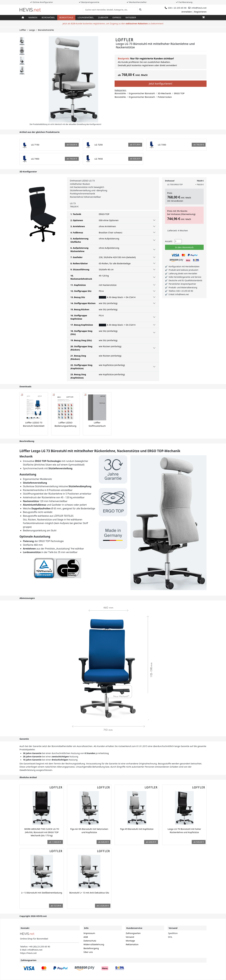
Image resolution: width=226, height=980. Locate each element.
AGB (86, 937)
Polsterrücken (165, 97)
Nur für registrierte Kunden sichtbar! (152, 58)
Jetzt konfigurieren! (160, 84)
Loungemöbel (86, 17)
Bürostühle (66, 17)
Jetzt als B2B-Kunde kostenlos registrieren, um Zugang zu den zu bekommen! (113, 23)
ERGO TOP (179, 93)
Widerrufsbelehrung (94, 944)
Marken (33, 17)
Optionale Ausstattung (35, 536)
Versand (130, 937)
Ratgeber (131, 17)
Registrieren (200, 12)
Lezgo (32, 30)
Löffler (23, 30)
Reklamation (132, 944)
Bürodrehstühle (46, 30)
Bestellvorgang (91, 948)
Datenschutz (90, 941)
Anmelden (187, 12)
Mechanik (26, 456)
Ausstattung (28, 474)
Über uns (88, 952)
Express (117, 17)
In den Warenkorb (184, 247)
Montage (130, 941)
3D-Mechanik (164, 93)
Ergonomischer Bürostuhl (142, 93)
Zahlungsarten (133, 933)
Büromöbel (48, 17)
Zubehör (103, 17)
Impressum (89, 933)
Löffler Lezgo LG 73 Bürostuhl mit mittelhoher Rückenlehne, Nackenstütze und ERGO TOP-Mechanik (100, 451)
